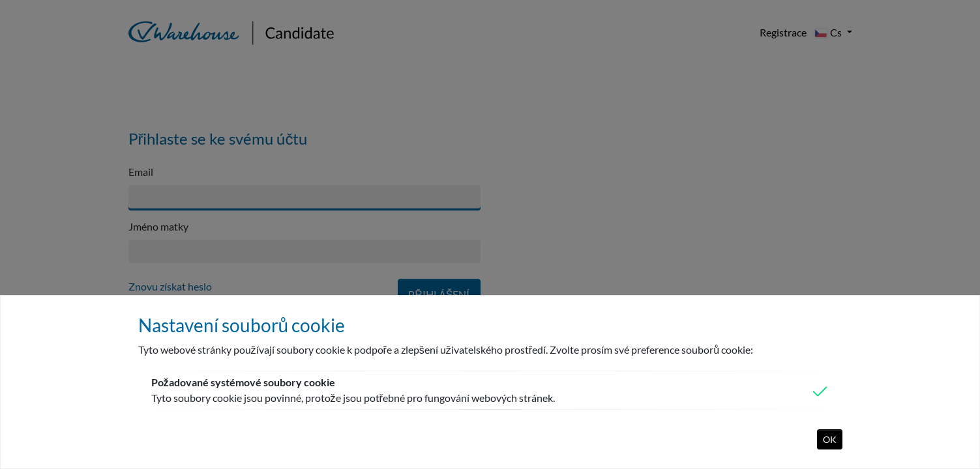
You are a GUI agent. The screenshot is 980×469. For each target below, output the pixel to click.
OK (830, 439)
